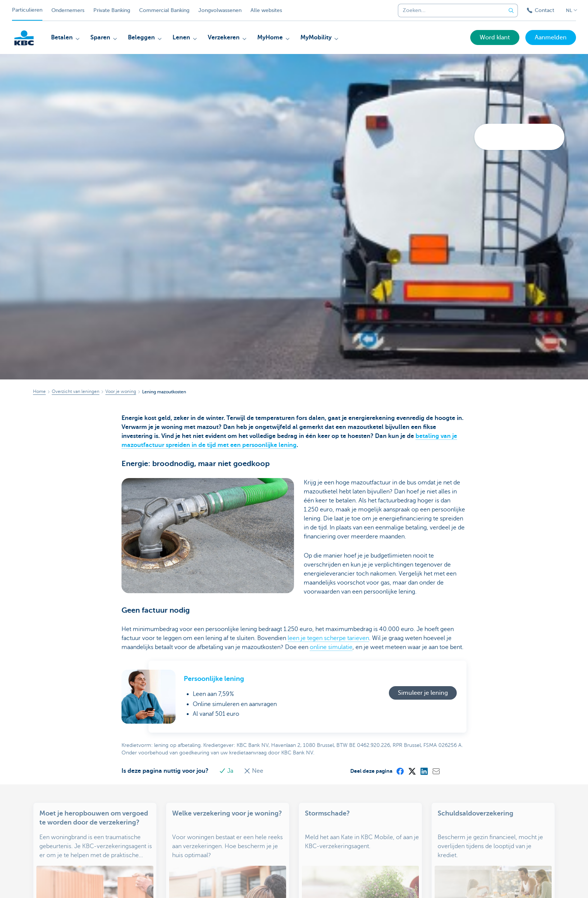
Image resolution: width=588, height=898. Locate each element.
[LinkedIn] (424, 771)
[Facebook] (400, 771)
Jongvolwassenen (220, 10)
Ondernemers (68, 10)
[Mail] (436, 771)
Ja (227, 771)
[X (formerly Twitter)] (412, 771)
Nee (253, 771)
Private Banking (112, 10)
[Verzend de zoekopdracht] (511, 10)
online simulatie (331, 647)
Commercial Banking (164, 10)
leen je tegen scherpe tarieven (328, 638)
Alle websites (266, 10)
